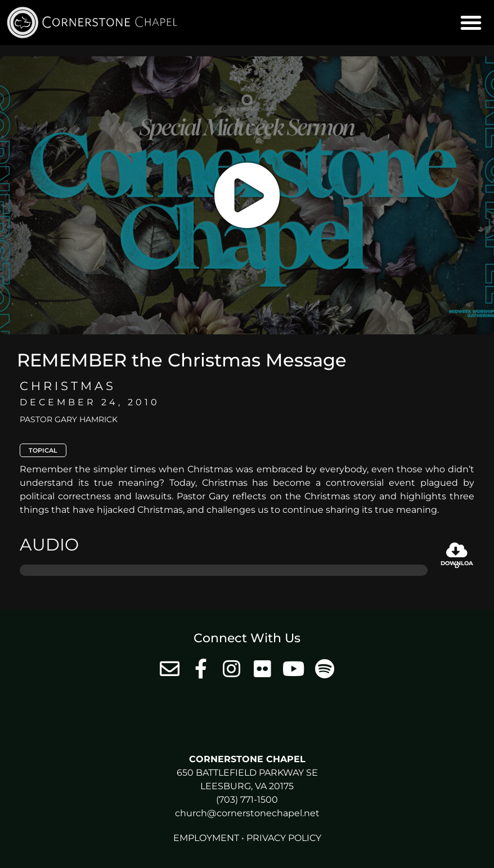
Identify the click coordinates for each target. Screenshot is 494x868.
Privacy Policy (284, 838)
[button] (471, 23)
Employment (206, 838)
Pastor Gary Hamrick (69, 419)
